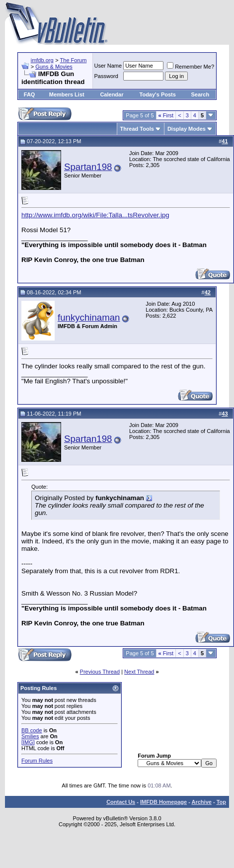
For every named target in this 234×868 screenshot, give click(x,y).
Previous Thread (100, 672)
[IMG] (28, 742)
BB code (32, 730)
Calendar (112, 94)
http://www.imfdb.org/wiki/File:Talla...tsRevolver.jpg (95, 215)
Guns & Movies (54, 67)
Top (221, 802)
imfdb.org (42, 60)
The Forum (74, 60)
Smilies (30, 736)
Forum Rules (37, 761)
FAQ (30, 94)
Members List (67, 94)
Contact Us (121, 802)
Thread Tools (137, 129)
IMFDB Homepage (163, 802)
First (166, 115)
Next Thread (139, 672)
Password (106, 76)
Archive (202, 802)
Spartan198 (88, 167)
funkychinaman (89, 317)
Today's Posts (158, 94)
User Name (108, 66)
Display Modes (187, 129)
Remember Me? (191, 67)
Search (200, 94)
